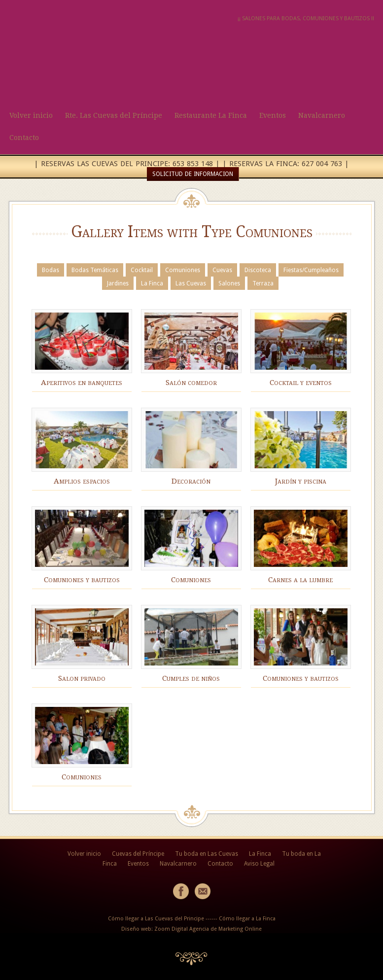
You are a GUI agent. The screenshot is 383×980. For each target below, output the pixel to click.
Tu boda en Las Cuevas (207, 854)
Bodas (51, 270)
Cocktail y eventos (301, 383)
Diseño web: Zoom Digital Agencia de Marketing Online (191, 929)
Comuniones (183, 270)
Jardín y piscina (301, 481)
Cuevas (222, 270)
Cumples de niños (191, 678)
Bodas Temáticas (95, 270)
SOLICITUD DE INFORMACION (193, 174)
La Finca (152, 283)
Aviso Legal (259, 864)
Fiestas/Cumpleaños (311, 270)
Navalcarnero (322, 115)
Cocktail (142, 270)
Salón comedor (191, 383)
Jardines (118, 283)
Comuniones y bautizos (82, 580)
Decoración (191, 481)
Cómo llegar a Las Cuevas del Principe (156, 919)
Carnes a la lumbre (300, 580)
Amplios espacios (82, 481)
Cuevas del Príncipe (138, 854)
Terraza (263, 283)
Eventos (273, 115)
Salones (229, 283)
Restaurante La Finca (211, 115)
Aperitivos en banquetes (82, 383)
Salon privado (82, 678)
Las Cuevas (191, 283)
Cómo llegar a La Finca (247, 919)
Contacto (24, 138)
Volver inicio (31, 115)
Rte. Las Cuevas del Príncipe (114, 115)
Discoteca (258, 270)
